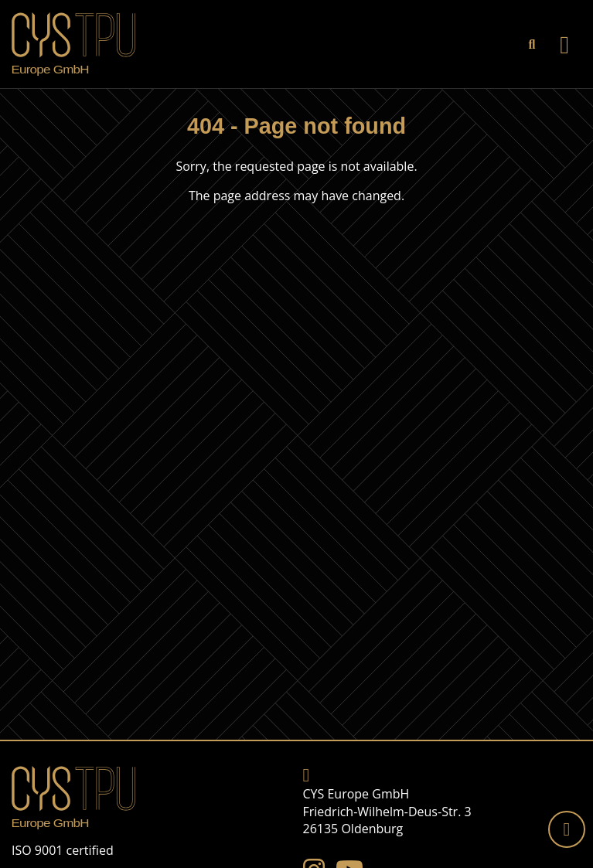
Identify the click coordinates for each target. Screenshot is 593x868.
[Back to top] (567, 829)
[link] (532, 44)
